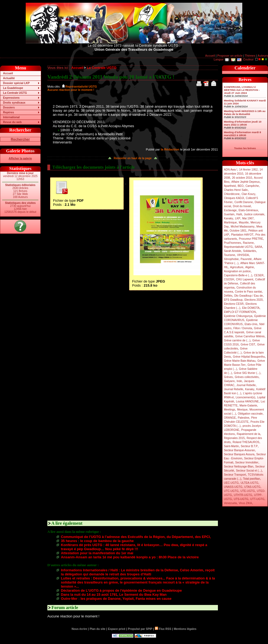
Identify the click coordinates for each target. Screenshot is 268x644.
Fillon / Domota (243, 328)
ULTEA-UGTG (249, 483)
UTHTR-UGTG (243, 495)
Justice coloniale (254, 214)
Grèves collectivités (247, 377)
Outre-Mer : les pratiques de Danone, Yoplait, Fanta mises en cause (116, 599)
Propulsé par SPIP (140, 629)
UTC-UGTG (231, 491)
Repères (8, 112)
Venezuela (230, 503)
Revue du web (12, 122)
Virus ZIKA (245, 503)
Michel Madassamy (243, 227)
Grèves (228, 377)
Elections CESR (234, 304)
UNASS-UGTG (233, 487)
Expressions (11, 98)
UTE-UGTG (248, 491)
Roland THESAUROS (246, 442)
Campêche (252, 186)
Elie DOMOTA (251, 308)
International (11, 117)
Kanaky (228, 218)
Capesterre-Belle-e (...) (238, 275)
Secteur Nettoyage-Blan (239, 467)
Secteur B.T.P (249, 446)
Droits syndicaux (14, 103)
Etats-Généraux (248, 210)
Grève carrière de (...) (237, 340)
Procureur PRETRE (251, 239)
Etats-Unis (251, 324)
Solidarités (250, 251)
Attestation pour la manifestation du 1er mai (97, 553)
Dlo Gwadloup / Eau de (248, 296)
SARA (259, 247)
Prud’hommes (232, 243)
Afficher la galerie (20, 158)
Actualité (9, 78)
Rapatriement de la (249, 434)
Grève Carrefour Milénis (250, 336)
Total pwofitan (252, 479)
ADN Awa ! (231, 170)
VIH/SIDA (243, 255)
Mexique (242, 410)
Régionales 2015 (234, 438)
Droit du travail (242, 206)
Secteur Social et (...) (249, 471)
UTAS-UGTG (252, 487)
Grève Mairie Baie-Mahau (240, 361)
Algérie (250, 267)
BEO (241, 186)
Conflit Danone (244, 202)
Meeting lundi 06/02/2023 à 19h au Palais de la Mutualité (245, 113)
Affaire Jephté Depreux (246, 182)
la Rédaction (170, 149)
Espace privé (117, 629)
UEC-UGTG (231, 483)
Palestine (243, 418)
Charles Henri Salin (236, 190)
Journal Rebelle (246, 385)
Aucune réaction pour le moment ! (71, 90)
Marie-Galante (248, 406)
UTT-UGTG (257, 499)
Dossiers (9, 108)
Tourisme (230, 255)
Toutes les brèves (245, 148)
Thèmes (250, 56)
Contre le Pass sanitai (249, 292)
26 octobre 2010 (242, 178)
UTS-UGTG (241, 499)
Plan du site (97, 629)
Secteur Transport (235, 475)
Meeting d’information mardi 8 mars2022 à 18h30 (242, 134)
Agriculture (237, 267)
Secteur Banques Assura (239, 454)
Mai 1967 (248, 218)
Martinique (230, 222)
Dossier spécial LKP (16, 83)
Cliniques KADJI (234, 198)
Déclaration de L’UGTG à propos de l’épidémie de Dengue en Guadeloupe (121, 590)
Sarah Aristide (233, 251)
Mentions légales (185, 629)
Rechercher (20, 139)
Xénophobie (231, 259)
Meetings (230, 410)
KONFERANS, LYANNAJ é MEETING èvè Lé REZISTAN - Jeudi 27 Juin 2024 (242, 90)
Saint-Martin (231, 446)
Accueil (210, 56)
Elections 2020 (254, 300)
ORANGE (230, 418)
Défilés (228, 296)
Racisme (248, 243)
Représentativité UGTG (238, 247)
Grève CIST (248, 345)
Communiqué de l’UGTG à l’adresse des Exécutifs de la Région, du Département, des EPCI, (136, 537)
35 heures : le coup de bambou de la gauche (97, 541)
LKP (238, 218)
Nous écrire (79, 629)
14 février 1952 (248, 170)
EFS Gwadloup (233, 300)
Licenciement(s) (246, 397)
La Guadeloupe (13, 88)
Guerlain (229, 214)
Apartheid (230, 186)
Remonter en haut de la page (133, 158)
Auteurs (263, 56)
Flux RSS (163, 629)
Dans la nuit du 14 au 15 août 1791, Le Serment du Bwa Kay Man (114, 595)
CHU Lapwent (245, 279)
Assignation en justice (237, 271)
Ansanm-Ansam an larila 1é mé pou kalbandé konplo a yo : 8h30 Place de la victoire (130, 557)
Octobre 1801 (238, 231)
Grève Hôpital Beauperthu (249, 357)
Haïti (239, 214)
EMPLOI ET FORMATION (240, 312)
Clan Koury (248, 194)
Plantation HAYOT (242, 235)
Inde (239, 381)
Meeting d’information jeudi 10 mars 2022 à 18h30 (243, 123)
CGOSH (229, 279)
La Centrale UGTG (15, 93)
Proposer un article (230, 56)
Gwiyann (229, 381)
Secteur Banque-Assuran (239, 450)
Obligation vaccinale (250, 414)
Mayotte (244, 222)
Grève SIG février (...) (247, 373)
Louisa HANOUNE (247, 401)
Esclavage (230, 210)
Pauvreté (246, 259)
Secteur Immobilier (247, 462)
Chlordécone (232, 194)
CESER (259, 275)
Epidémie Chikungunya (238, 316)
